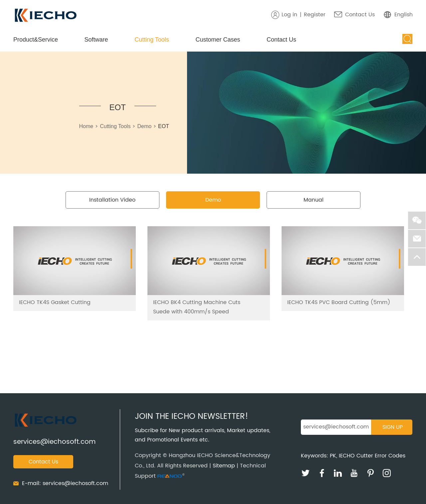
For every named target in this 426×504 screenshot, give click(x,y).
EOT (118, 107)
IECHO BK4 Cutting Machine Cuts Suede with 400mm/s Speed (197, 307)
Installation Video (112, 200)
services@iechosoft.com (54, 442)
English (404, 15)
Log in (289, 15)
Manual (314, 200)
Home (86, 126)
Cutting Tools (152, 40)
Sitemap (224, 466)
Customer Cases (218, 40)
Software (96, 40)
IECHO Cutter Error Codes (372, 456)
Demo (144, 126)
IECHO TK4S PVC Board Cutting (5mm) (339, 302)
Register (315, 15)
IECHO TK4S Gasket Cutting (55, 302)
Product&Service (36, 40)
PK (333, 456)
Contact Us (360, 15)
